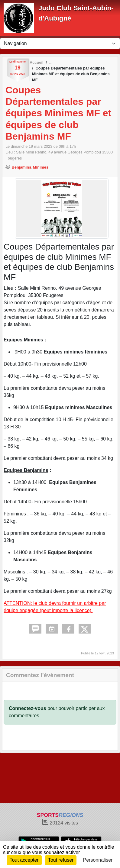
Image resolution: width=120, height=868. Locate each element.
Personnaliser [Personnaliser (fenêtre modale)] (98, 860)
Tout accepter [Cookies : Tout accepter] (24, 860)
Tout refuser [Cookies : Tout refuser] (61, 860)
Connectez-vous (28, 708)
